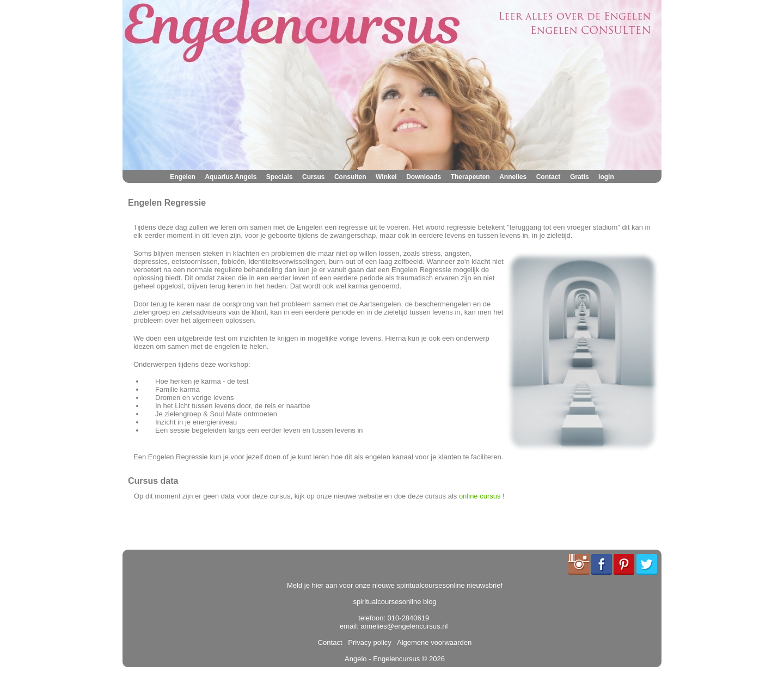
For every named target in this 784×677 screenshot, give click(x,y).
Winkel (386, 177)
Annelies (513, 177)
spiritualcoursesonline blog (394, 602)
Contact (549, 177)
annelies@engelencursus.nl (404, 626)
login (606, 177)
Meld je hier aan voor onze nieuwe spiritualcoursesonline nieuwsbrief (395, 585)
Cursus (313, 177)
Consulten (350, 177)
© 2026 (432, 659)
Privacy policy (368, 642)
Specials (280, 177)
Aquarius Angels (231, 177)
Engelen (183, 177)
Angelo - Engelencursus (382, 659)
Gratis (580, 177)
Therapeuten (470, 177)
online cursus (480, 496)
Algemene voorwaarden (432, 642)
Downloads (424, 177)
